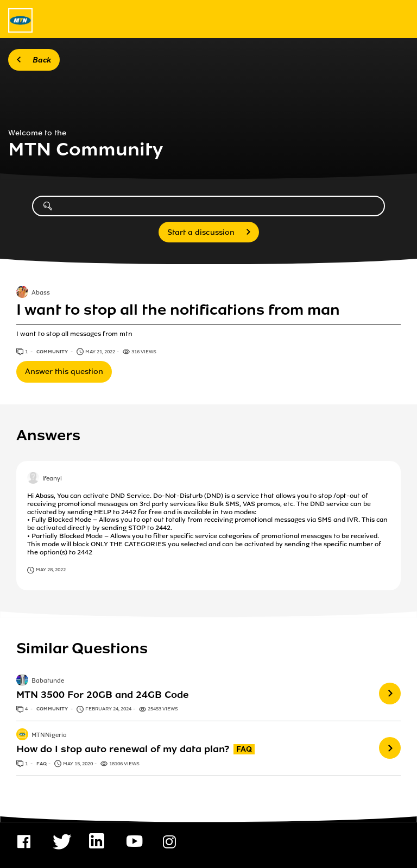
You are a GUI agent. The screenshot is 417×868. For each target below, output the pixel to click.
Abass (41, 294)
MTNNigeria (49, 736)
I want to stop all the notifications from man (178, 310)
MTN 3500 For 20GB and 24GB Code (103, 695)
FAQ (42, 764)
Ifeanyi (52, 479)
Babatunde (48, 681)
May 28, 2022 (51, 570)
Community (53, 352)
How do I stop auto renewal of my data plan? (123, 749)
